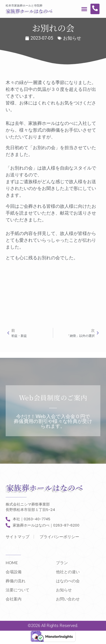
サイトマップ (18, 537)
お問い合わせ (68, 599)
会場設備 (14, 572)
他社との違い (68, 572)
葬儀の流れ (16, 581)
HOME (12, 563)
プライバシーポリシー (59, 537)
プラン (62, 563)
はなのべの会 (68, 581)
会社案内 (14, 599)
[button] (84, 9)
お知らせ (72, 38)
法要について (18, 590)
